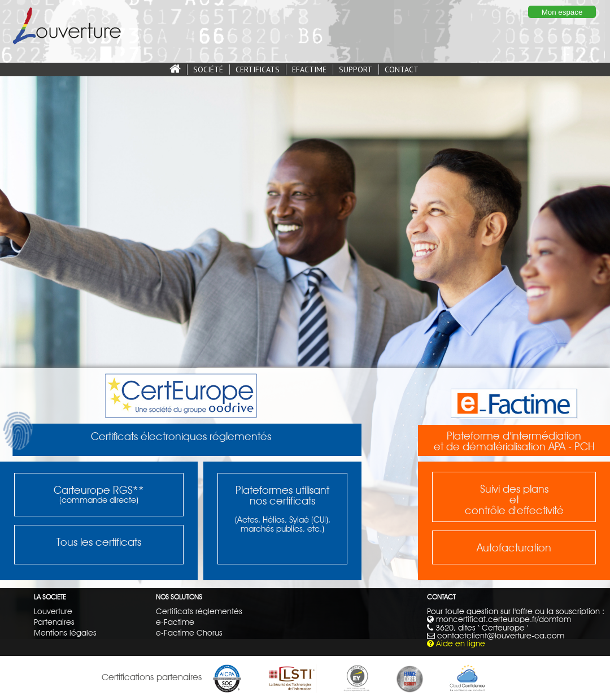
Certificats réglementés (199, 611)
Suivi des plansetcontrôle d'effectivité (514, 499)
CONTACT (402, 69)
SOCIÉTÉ (208, 69)
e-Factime (175, 622)
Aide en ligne (461, 643)
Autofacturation (514, 547)
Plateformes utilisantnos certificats (282, 495)
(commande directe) (99, 500)
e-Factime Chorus (189, 632)
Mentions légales (65, 632)
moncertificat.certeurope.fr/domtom (504, 619)
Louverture (53, 611)
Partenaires (54, 622)
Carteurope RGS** (99, 490)
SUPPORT (356, 69)
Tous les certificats (99, 542)
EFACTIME (309, 69)
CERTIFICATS (258, 69)
